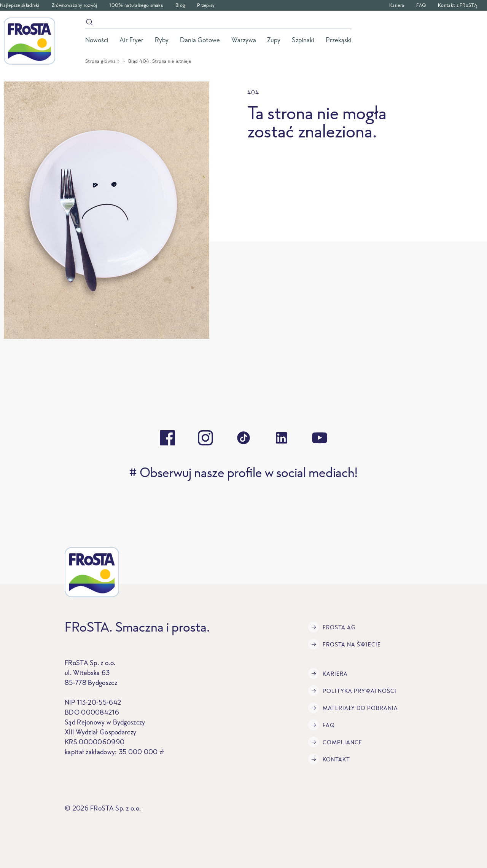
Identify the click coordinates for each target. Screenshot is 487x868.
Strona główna (101, 61)
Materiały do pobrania (353, 708)
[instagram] (205, 438)
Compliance (335, 742)
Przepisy (206, 5)
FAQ (421, 5)
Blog (180, 5)
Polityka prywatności (352, 691)
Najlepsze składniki (20, 5)
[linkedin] (282, 438)
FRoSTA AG (332, 627)
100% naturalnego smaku (136, 5)
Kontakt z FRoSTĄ (458, 5)
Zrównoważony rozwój (75, 5)
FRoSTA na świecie (345, 644)
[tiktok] (243, 438)
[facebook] (167, 438)
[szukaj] (218, 23)
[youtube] (320, 438)
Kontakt (329, 759)
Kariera (397, 5)
